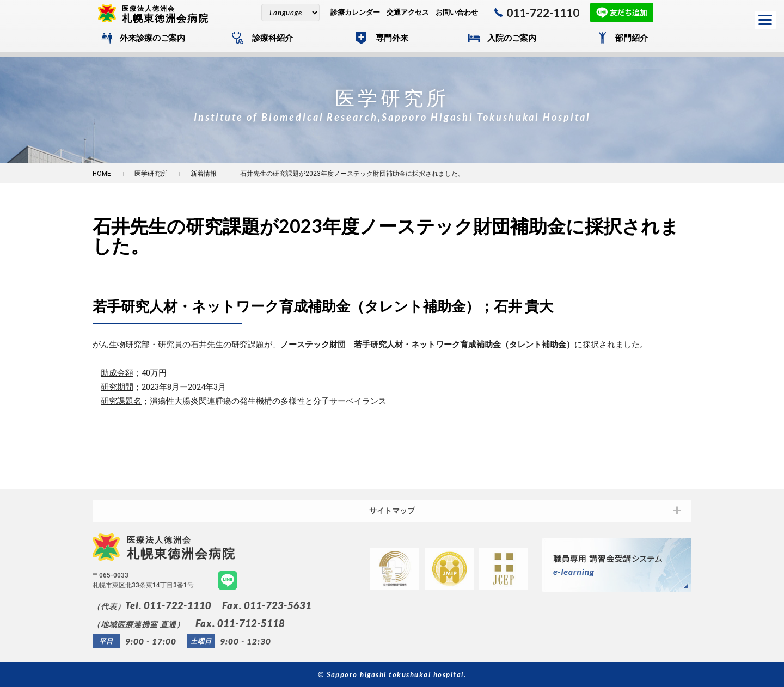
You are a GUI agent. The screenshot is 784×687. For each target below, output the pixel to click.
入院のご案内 (512, 38)
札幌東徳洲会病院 (170, 14)
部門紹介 (632, 38)
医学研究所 (151, 174)
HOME (102, 174)
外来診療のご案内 (152, 38)
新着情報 (204, 174)
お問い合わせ (457, 12)
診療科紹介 (272, 38)
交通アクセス (408, 12)
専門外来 (392, 38)
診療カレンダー (355, 12)
